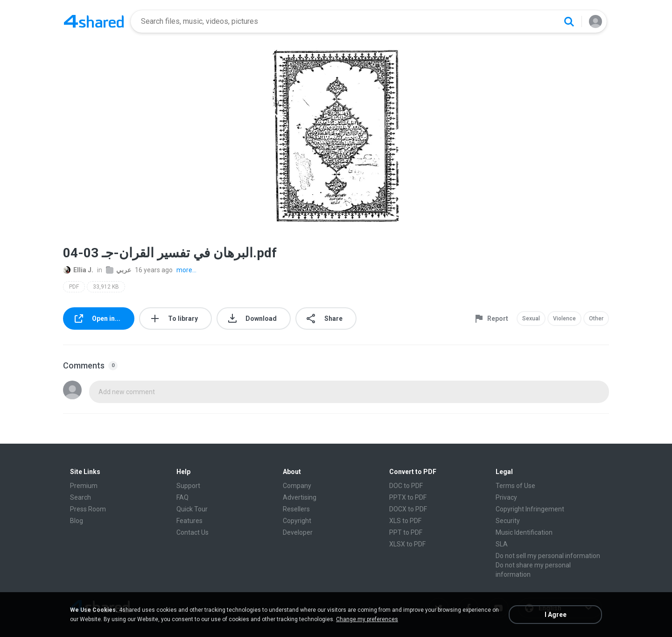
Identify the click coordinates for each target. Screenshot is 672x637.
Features (189, 521)
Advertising (300, 497)
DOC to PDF (406, 486)
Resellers (296, 509)
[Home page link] (94, 21)
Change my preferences (367, 619)
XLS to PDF (405, 521)
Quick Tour (192, 509)
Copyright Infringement (530, 509)
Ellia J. (78, 270)
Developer (298, 532)
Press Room (88, 509)
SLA (502, 544)
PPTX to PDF (408, 497)
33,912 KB (106, 287)
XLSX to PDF (407, 544)
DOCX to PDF (408, 509)
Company (297, 486)
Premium (84, 486)
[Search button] (569, 21)
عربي (119, 270)
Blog (77, 521)
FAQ (182, 497)
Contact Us (192, 532)
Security (508, 521)
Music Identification (524, 532)
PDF (74, 287)
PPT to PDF (406, 532)
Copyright (297, 521)
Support (188, 486)
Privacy (506, 497)
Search (80, 497)
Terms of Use (515, 486)
